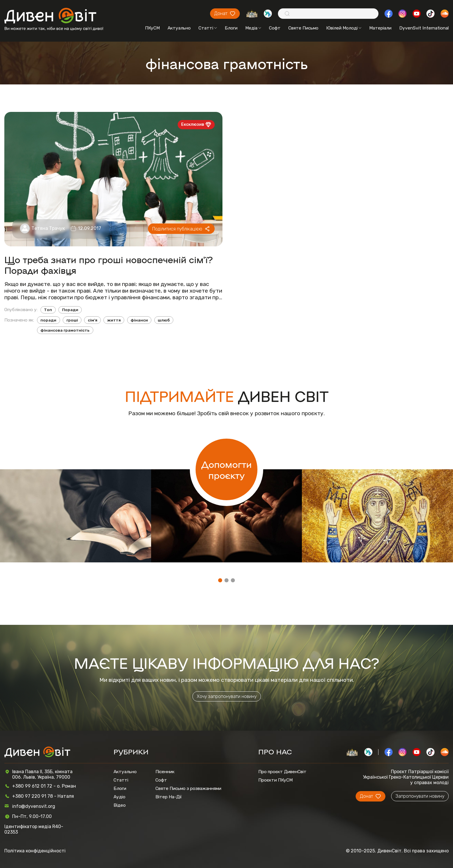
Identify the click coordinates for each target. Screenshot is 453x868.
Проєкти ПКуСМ (275, 780)
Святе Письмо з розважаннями (188, 788)
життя (114, 320)
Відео (120, 805)
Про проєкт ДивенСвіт (282, 772)
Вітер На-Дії (169, 797)
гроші (72, 320)
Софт (275, 28)
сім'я (93, 320)
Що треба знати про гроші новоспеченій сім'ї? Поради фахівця (109, 265)
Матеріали (380, 28)
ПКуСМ (152, 28)
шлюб (164, 320)
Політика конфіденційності (35, 851)
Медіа (253, 28)
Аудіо (119, 797)
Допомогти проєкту (226, 469)
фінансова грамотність (65, 330)
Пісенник (165, 772)
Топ (48, 310)
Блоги (231, 28)
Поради (70, 310)
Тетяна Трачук (48, 228)
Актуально (179, 28)
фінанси (139, 320)
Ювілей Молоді (344, 28)
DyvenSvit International (424, 28)
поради (48, 320)
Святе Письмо (303, 28)
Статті (208, 28)
